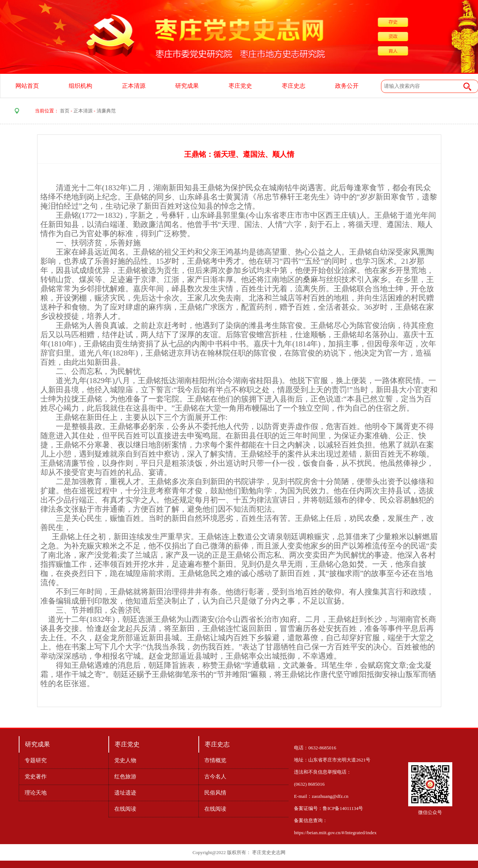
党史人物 (125, 760)
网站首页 (27, 86)
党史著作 (36, 777)
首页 (65, 111)
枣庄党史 (240, 86)
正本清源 (134, 86)
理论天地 (36, 793)
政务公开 (347, 86)
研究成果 (187, 86)
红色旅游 (125, 777)
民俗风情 (215, 793)
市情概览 (215, 760)
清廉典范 (106, 111)
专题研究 (36, 760)
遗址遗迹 (125, 793)
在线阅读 (125, 809)
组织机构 (80, 86)
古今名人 (215, 777)
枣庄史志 (294, 86)
